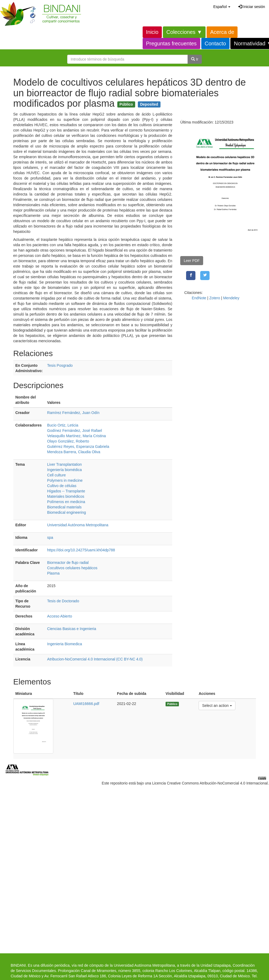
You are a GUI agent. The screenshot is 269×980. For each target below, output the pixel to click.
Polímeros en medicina (66, 502)
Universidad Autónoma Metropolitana (78, 525)
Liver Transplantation (65, 464)
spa (50, 537)
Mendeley (231, 298)
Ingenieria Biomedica (65, 644)
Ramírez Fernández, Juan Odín (73, 413)
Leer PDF (192, 261)
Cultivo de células (62, 486)
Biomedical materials (64, 507)
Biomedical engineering (67, 512)
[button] (222, 7)
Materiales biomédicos (66, 496)
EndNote (199, 298)
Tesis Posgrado (60, 365)
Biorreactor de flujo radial (68, 563)
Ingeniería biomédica (65, 470)
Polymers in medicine (65, 480)
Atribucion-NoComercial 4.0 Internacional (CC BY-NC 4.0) (95, 659)
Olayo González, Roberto (68, 441)
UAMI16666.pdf (86, 704)
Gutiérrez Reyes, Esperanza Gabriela (78, 447)
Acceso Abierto (60, 616)
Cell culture (57, 475)
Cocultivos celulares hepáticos (72, 568)
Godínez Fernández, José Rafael (75, 431)
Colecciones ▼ (184, 32)
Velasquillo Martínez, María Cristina (77, 436)
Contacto (215, 43)
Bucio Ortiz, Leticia (63, 425)
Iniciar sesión (252, 7)
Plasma (53, 573)
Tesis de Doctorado (63, 601)
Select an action (217, 705)
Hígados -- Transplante (66, 491)
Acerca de (222, 32)
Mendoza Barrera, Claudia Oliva (74, 452)
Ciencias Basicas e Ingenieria (72, 629)
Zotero (215, 298)
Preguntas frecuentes (171, 43)
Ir (195, 59)
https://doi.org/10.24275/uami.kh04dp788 (81, 550)
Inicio (152, 32)
